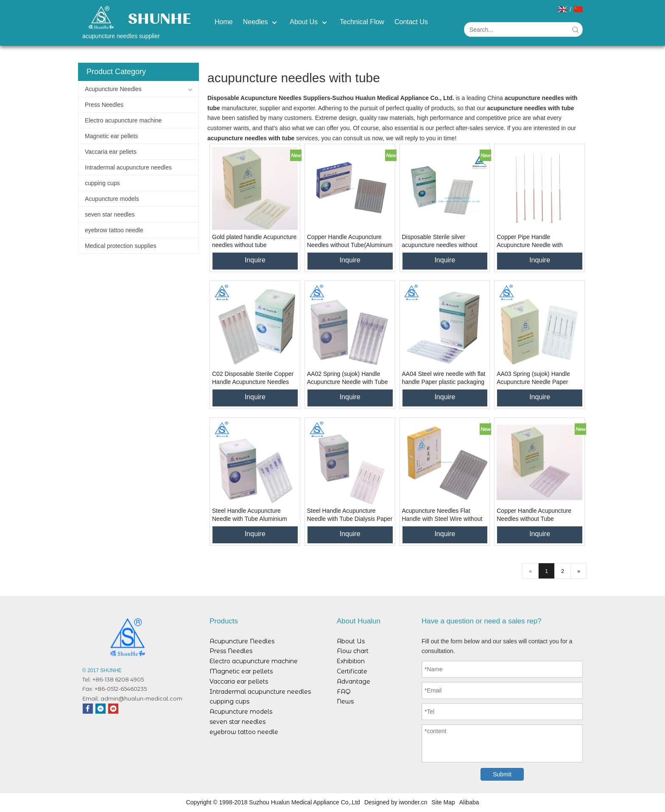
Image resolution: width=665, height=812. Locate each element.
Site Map (443, 802)
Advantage (353, 681)
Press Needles (104, 105)
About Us (351, 641)
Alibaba (469, 802)
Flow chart (353, 651)
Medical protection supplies (121, 246)
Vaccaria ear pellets (111, 152)
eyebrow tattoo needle (114, 230)
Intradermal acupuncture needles (128, 167)
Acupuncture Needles (113, 89)
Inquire (255, 260)
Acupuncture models (112, 199)
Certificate (352, 671)
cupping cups (102, 183)
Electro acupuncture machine (123, 120)
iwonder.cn (413, 802)
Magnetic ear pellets (111, 136)
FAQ (344, 692)
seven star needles (110, 214)
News (345, 701)
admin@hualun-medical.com (141, 698)
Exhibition (351, 661)
